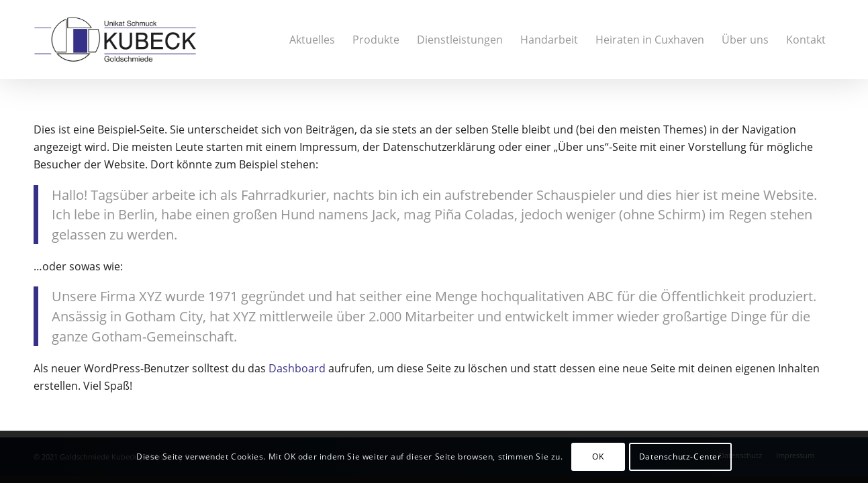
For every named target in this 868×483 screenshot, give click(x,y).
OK (598, 457)
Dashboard (297, 368)
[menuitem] (312, 40)
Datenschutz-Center (680, 457)
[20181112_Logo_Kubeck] (115, 40)
